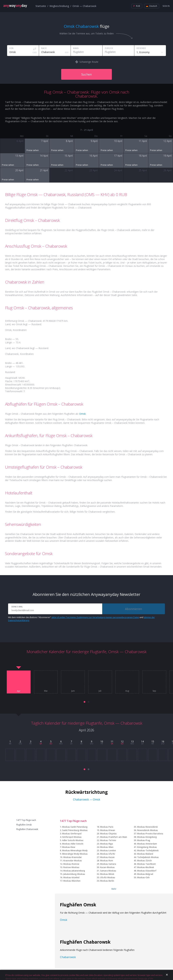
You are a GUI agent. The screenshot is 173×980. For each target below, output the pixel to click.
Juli (100, 691)
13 (132, 741)
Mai (46, 691)
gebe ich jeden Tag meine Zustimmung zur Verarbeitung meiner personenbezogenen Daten (95, 617)
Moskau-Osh (143, 877)
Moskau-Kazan (107, 857)
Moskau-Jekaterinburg (74, 871)
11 (112, 741)
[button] (84, 702)
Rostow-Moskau (71, 867)
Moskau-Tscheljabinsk (148, 850)
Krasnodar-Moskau (73, 861)
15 (153, 741)
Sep (154, 691)
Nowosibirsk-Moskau (147, 830)
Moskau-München (72, 881)
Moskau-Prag (144, 840)
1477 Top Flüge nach (26, 820)
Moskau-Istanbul (71, 877)
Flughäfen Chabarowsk (27, 829)
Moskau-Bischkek (146, 867)
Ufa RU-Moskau (108, 877)
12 (122, 741)
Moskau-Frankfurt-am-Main (114, 837)
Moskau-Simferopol (72, 834)
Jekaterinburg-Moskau (74, 874)
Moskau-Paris (107, 827)
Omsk (82, 414)
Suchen (86, 74)
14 (142, 741)
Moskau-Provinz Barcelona (150, 834)
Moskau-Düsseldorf (147, 871)
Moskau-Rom (107, 861)
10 (102, 741)
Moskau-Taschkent (146, 864)
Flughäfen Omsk (24, 825)
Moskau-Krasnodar (73, 857)
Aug (127, 691)
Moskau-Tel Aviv (108, 840)
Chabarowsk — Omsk (87, 799)
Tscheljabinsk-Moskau (148, 857)
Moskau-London (108, 850)
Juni (73, 691)
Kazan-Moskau (107, 867)
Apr (19, 691)
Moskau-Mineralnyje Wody (75, 850)
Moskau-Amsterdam (147, 844)
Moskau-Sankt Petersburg (75, 827)
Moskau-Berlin (107, 881)
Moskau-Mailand (145, 854)
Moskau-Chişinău (108, 834)
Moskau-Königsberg (147, 837)
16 (163, 741)
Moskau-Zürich (144, 861)
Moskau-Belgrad (145, 874)
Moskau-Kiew (69, 847)
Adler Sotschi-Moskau (73, 840)
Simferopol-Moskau (72, 837)
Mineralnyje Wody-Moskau (75, 854)
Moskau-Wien (107, 847)
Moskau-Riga (107, 844)
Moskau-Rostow (71, 864)
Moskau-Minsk (107, 874)
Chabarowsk (68, 957)
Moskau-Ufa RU (108, 854)
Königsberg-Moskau (147, 847)
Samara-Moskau (108, 871)
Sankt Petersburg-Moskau (75, 830)
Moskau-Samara (108, 864)
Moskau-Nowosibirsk (147, 827)
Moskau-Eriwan (108, 830)
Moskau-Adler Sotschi (73, 844)
